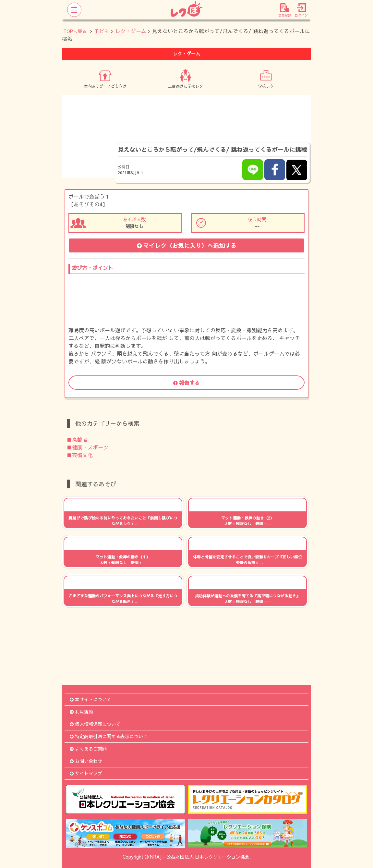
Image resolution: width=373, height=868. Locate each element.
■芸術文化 (80, 455)
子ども (102, 31)
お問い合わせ (86, 761)
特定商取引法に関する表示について (109, 736)
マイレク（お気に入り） (187, 245)
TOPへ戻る (75, 31)
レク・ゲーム (131, 31)
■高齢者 (77, 439)
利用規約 (81, 712)
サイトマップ (86, 773)
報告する (186, 383)
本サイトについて (90, 699)
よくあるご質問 (88, 749)
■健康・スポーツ (88, 447)
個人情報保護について (95, 724)
